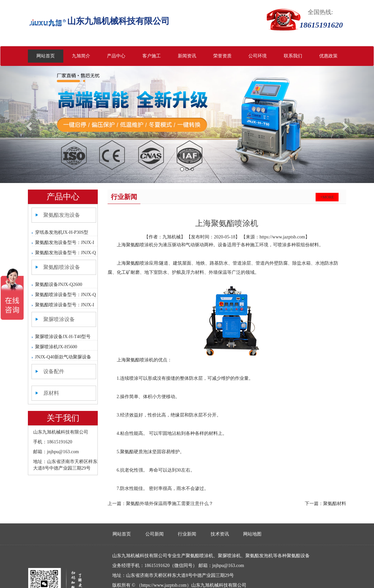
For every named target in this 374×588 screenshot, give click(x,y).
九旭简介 (81, 56)
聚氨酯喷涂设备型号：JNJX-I (65, 305)
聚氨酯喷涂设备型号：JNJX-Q (66, 295)
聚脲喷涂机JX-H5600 (56, 347)
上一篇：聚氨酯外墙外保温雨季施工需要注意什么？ (160, 504)
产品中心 (116, 56)
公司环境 (258, 56)
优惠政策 (328, 56)
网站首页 (46, 56)
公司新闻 (155, 534)
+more (327, 197)
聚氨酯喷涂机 (140, 245)
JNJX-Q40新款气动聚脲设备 (63, 357)
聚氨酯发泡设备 (62, 215)
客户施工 (152, 56)
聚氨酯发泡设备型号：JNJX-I (65, 243)
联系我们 (293, 56)
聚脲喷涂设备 (59, 319)
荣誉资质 (222, 56)
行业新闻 (187, 534)
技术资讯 (220, 534)
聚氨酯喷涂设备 (62, 267)
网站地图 (252, 534)
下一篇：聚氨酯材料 (325, 504)
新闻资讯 (187, 56)
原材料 (51, 393)
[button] (28, 124)
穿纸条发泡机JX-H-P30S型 (62, 232)
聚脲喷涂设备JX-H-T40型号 (63, 337)
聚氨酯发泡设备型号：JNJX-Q (66, 253)
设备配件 (54, 371)
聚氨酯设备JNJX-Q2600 (59, 284)
